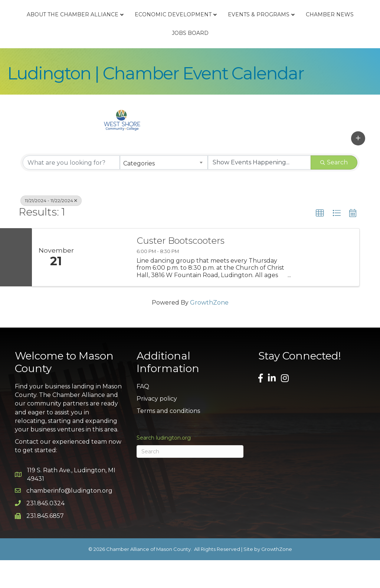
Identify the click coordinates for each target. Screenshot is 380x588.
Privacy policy (157, 427)
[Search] (190, 479)
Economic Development (189, 28)
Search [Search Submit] (334, 190)
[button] (358, 166)
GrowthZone (209, 330)
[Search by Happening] (259, 191)
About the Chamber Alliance (89, 28)
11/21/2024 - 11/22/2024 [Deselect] (51, 229)
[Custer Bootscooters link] (105, 285)
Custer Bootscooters (181, 269)
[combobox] (164, 191)
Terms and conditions (168, 439)
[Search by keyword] (71, 191)
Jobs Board (258, 61)
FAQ (143, 415)
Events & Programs (134, 61)
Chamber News (205, 61)
